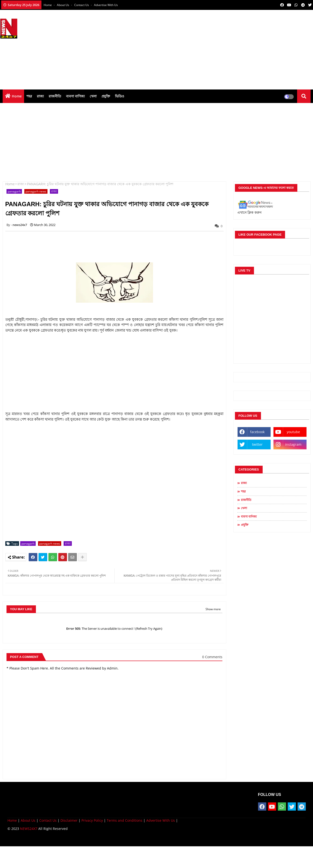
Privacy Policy (92, 820)
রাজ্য (40, 96)
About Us (63, 5)
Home (48, 5)
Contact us (82, 5)
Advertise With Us (106, 5)
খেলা (93, 96)
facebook (257, 432)
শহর (29, 96)
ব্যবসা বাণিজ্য (75, 96)
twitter (257, 444)
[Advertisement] (225, 48)
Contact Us (48, 820)
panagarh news (36, 191)
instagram (293, 444)
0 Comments (212, 657)
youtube (293, 432)
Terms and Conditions (125, 820)
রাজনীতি (55, 96)
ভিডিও (120, 96)
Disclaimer (69, 820)
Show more (213, 609)
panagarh (14, 191)
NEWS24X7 (29, 829)
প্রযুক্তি (106, 96)
